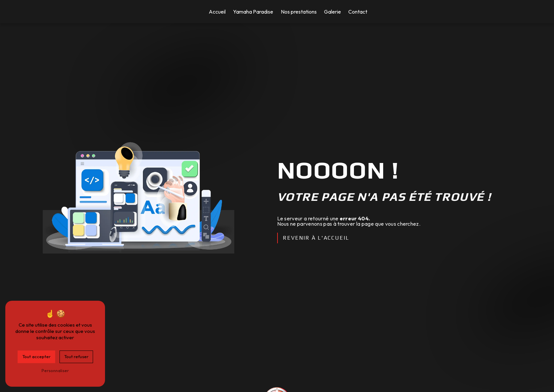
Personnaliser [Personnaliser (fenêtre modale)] (55, 370)
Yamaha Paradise (253, 12)
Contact (358, 12)
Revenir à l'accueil (316, 238)
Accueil (217, 12)
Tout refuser (76, 356)
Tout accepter (36, 356)
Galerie (332, 12)
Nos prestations (299, 12)
